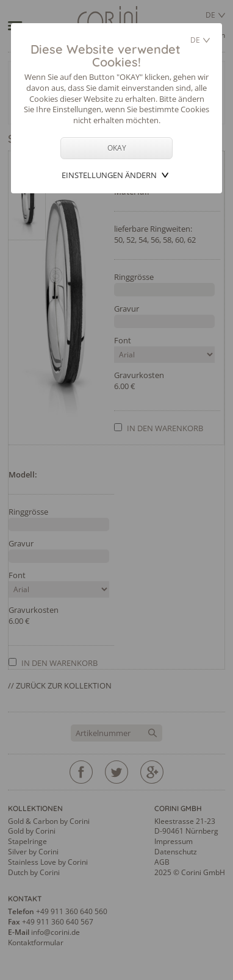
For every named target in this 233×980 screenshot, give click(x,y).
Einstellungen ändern (109, 175)
